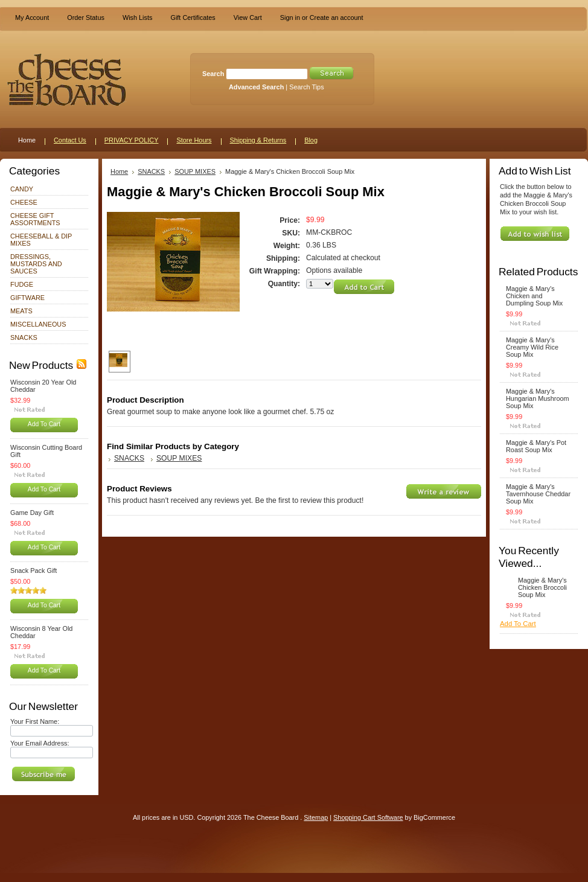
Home (119, 171)
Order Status (86, 18)
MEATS (21, 311)
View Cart (248, 18)
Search (213, 74)
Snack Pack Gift (34, 570)
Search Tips (306, 87)
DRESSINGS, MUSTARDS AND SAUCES (36, 264)
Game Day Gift (32, 513)
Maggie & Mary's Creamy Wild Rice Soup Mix (532, 347)
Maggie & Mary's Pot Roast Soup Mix (536, 446)
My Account (32, 18)
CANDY (22, 189)
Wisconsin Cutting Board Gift (46, 451)
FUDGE (22, 284)
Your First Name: (35, 721)
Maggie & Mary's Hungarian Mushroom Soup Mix (538, 398)
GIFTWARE (27, 298)
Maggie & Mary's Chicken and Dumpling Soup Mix (534, 296)
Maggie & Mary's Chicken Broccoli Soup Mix (542, 587)
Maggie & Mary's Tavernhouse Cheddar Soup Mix (538, 494)
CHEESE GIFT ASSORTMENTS (35, 219)
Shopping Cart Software (368, 817)
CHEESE (24, 202)
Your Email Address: (40, 743)
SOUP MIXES (195, 171)
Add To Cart (44, 424)
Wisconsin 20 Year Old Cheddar (43, 386)
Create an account (337, 18)
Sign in (290, 18)
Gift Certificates (193, 18)
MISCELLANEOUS (38, 324)
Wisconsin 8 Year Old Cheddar (41, 632)
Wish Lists (138, 18)
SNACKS (24, 337)
